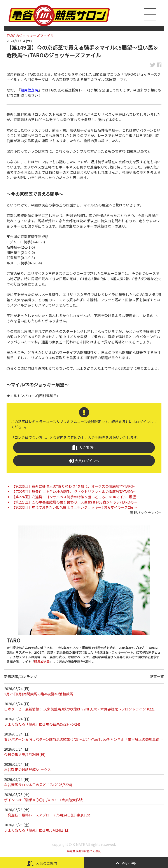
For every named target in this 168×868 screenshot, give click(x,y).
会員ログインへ (84, 461)
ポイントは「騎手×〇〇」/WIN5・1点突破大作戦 (43, 800)
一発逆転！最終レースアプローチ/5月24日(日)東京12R (47, 815)
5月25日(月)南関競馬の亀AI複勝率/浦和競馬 (39, 694)
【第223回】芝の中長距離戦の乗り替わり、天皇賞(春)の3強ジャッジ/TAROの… (74, 502)
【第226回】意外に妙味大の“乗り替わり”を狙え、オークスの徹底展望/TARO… (74, 486)
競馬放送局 (29, 90)
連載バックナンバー (146, 513)
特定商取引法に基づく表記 (84, 851)
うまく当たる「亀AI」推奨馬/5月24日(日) (37, 830)
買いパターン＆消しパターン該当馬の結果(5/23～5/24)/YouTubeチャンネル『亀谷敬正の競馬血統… (83, 739)
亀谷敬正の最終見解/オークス (28, 769)
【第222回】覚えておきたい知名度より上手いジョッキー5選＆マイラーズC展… (74, 507)
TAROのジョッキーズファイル (30, 36)
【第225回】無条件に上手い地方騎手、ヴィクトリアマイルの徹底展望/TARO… (74, 491)
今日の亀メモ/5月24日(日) (25, 754)
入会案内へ (84, 447)
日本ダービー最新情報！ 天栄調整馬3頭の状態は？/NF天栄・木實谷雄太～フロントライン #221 (80, 709)
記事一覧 (157, 676)
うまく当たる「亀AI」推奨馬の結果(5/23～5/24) (42, 724)
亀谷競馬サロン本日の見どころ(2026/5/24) (38, 785)
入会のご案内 (42, 863)
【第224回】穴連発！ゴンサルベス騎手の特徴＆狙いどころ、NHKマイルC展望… (76, 497)
